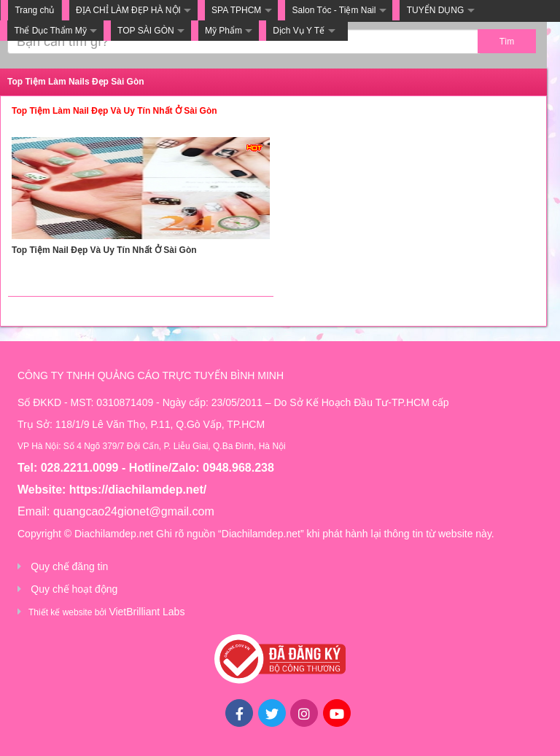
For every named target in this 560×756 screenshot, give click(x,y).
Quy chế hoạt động (74, 589)
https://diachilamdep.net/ (138, 490)
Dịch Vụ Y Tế (299, 31)
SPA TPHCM (236, 10)
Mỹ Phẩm (223, 31)
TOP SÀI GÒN (146, 31)
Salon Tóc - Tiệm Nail (334, 10)
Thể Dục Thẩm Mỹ (50, 31)
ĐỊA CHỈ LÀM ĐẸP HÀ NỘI (128, 10)
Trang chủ (34, 10)
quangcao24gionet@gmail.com (134, 511)
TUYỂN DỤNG (436, 10)
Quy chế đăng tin (69, 566)
